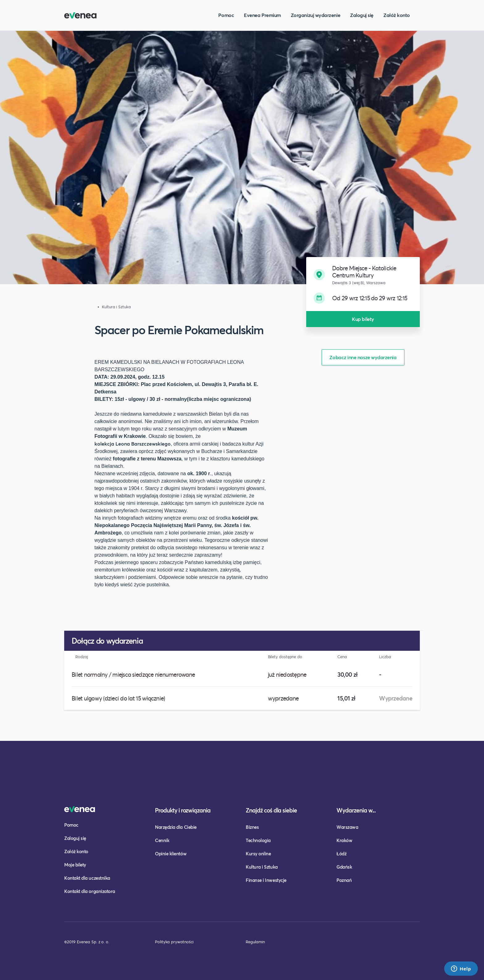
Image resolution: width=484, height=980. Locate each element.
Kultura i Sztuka (262, 867)
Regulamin (255, 942)
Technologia (258, 840)
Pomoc (226, 15)
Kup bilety (363, 319)
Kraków (344, 840)
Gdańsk (344, 867)
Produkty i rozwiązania (183, 810)
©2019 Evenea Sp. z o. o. (87, 942)
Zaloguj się (362, 15)
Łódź (341, 853)
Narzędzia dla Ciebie (176, 827)
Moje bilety (75, 865)
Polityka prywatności (174, 942)
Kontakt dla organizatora (90, 891)
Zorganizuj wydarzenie (315, 15)
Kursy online (258, 853)
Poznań (344, 880)
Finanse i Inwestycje (266, 880)
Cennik (162, 840)
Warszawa (347, 827)
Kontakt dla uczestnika (87, 878)
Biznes (252, 827)
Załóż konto (397, 15)
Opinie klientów (171, 853)
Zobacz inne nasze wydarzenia (363, 357)
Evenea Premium (262, 15)
